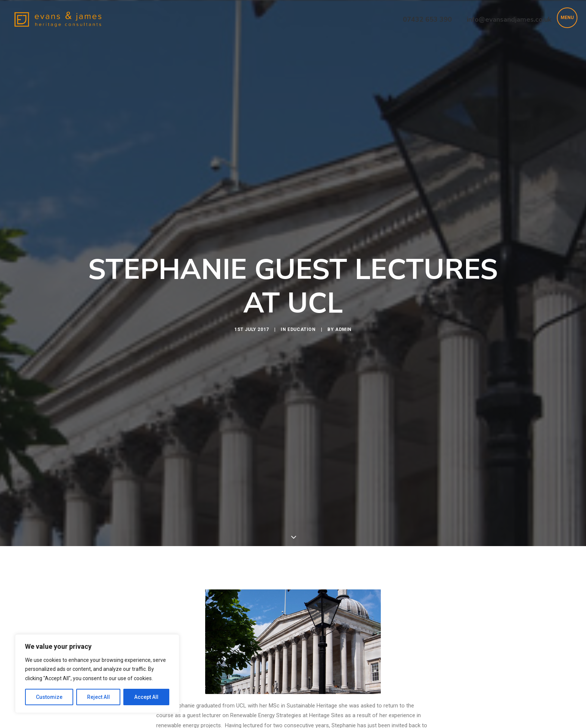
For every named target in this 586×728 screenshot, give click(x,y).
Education (301, 293)
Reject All (98, 697)
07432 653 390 (427, 19)
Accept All (146, 697)
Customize (49, 697)
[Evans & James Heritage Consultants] (58, 19)
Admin (343, 293)
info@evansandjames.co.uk (509, 19)
